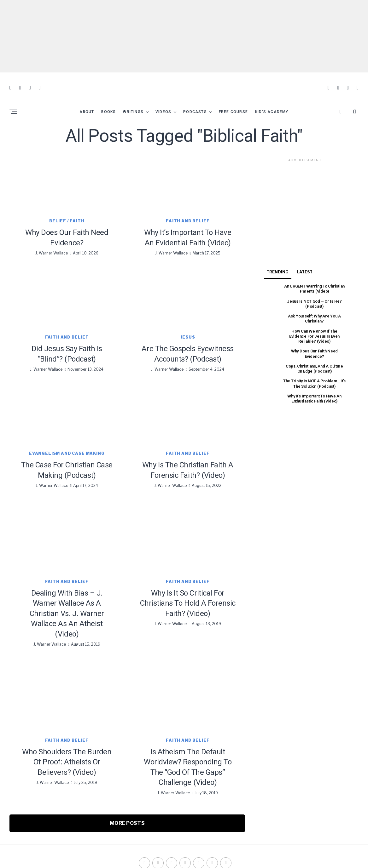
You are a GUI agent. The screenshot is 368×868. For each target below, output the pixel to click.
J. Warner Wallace (52, 243)
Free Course (233, 101)
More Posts (127, 813)
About (87, 101)
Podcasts (195, 101)
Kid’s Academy (272, 101)
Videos (163, 101)
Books (108, 101)
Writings (133, 101)
